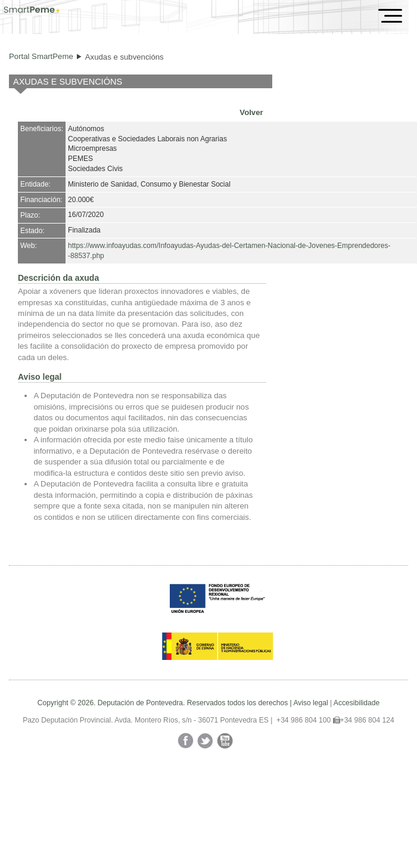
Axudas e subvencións (125, 57)
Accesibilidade (357, 703)
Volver (251, 112)
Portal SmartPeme (41, 56)
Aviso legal (310, 703)
